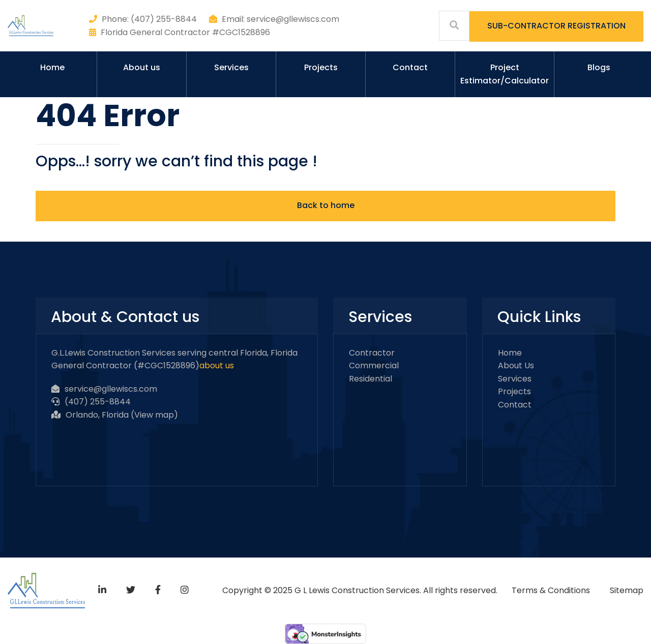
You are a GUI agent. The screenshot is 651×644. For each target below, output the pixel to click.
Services (231, 67)
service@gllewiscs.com (111, 389)
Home (52, 67)
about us (217, 365)
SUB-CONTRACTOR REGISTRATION (556, 26)
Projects (321, 67)
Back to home (326, 205)
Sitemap (627, 590)
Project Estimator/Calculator (505, 74)
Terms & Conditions (551, 590)
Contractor (372, 353)
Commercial (374, 365)
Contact (410, 67)
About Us (516, 365)
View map (154, 415)
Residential (371, 379)
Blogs (599, 67)
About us (142, 67)
